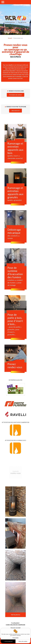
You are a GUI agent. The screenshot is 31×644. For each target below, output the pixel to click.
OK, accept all (8, 641)
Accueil (10, 38)
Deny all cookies (23, 641)
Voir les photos (16, 615)
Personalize (15, 638)
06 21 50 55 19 (15, 111)
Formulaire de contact (15, 95)
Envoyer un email (15, 628)
